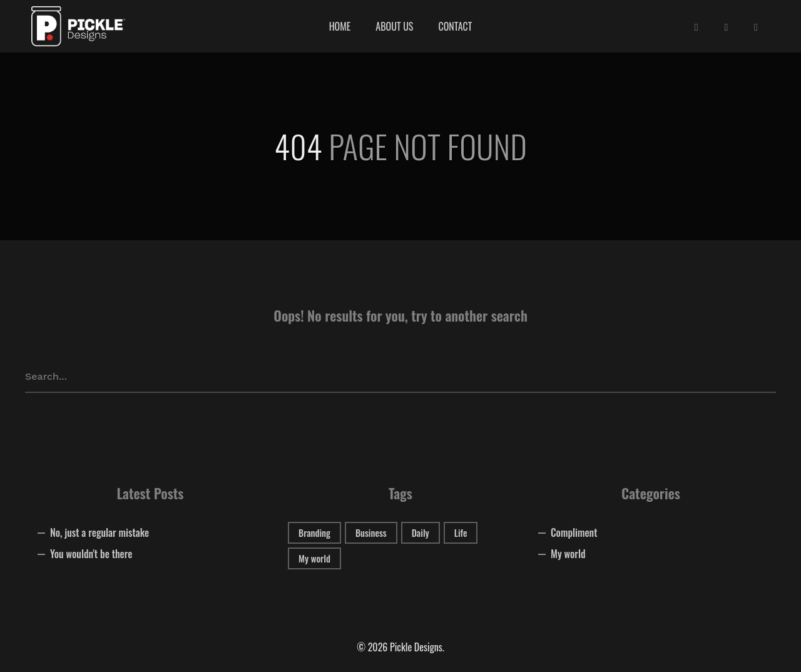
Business (371, 533)
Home (340, 26)
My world (314, 558)
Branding (314, 533)
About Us (394, 26)
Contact (455, 26)
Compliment (574, 532)
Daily (421, 533)
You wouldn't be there (91, 554)
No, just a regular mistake (99, 532)
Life (461, 533)
